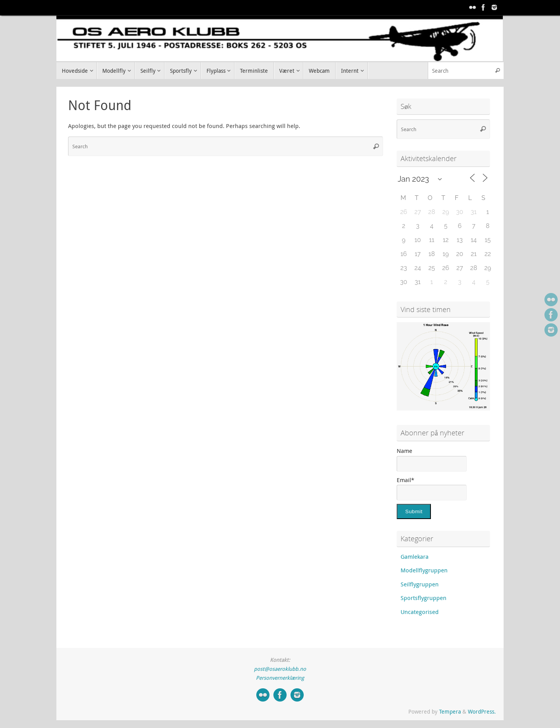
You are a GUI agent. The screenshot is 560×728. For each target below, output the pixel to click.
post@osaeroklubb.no (280, 669)
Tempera (450, 712)
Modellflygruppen (424, 570)
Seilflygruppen (420, 584)
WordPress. (482, 712)
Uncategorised (420, 612)
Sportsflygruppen (423, 598)
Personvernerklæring (280, 678)
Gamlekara (415, 556)
